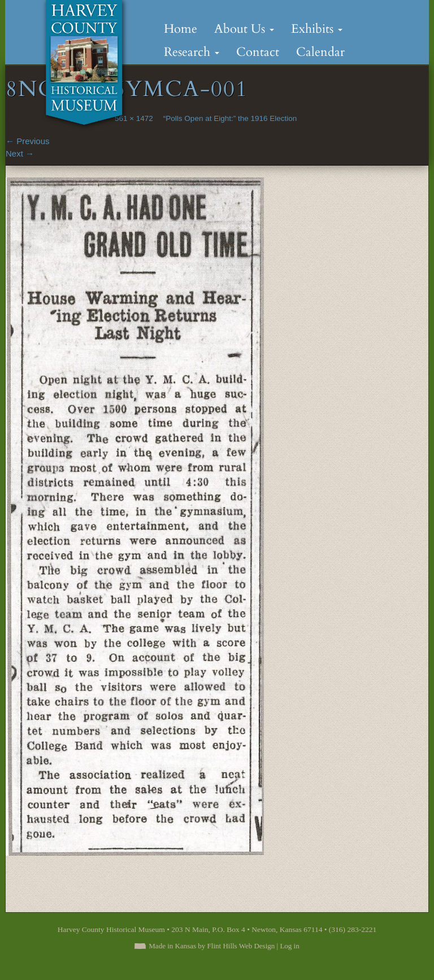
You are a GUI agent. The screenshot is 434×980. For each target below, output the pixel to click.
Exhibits (317, 29)
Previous (28, 141)
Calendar (320, 52)
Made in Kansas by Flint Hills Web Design (212, 946)
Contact (258, 52)
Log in (289, 946)
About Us (244, 29)
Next (20, 153)
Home (181, 29)
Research (192, 52)
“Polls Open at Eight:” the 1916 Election (230, 118)
